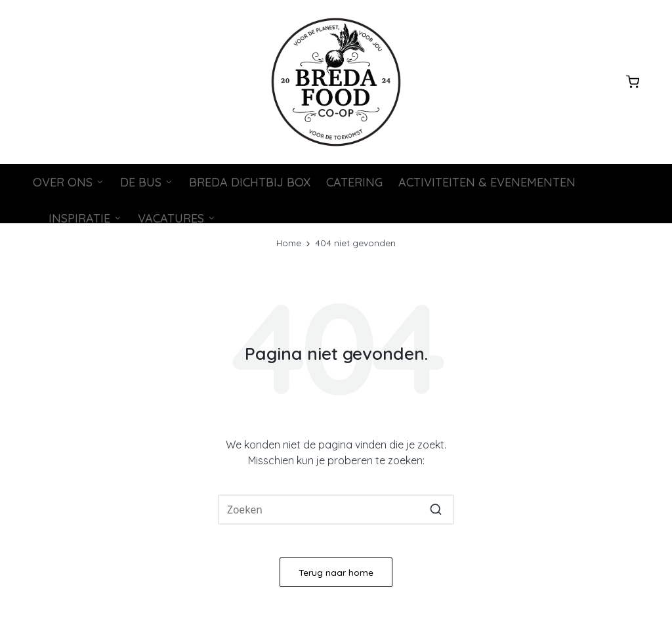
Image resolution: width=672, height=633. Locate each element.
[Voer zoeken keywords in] (336, 510)
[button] (436, 510)
